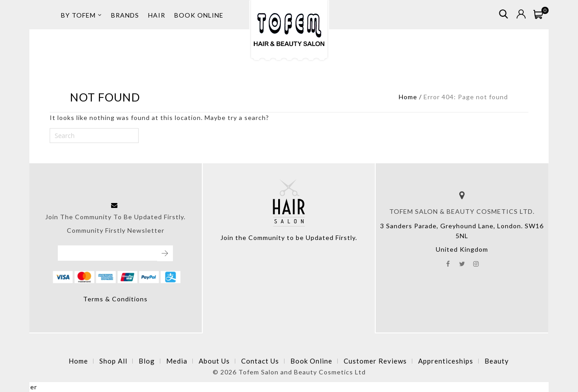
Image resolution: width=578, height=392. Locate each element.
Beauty (497, 361)
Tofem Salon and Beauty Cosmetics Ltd (302, 372)
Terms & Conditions (115, 299)
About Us (214, 361)
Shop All (113, 361)
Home (408, 97)
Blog (147, 361)
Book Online (311, 361)
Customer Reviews (375, 361)
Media (177, 361)
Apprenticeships (446, 361)
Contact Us (260, 361)
